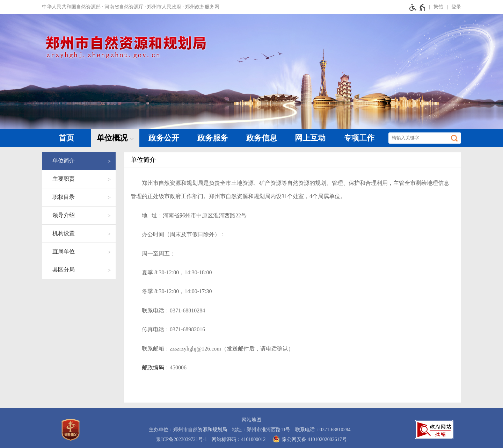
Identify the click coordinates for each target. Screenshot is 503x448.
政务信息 (262, 138)
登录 (456, 7)
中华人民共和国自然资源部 (71, 7)
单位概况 (112, 138)
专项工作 (359, 138)
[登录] (452, 7)
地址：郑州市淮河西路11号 (261, 430)
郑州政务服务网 (202, 7)
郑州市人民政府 (164, 7)
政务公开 (164, 138)
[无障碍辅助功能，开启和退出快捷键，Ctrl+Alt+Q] (418, 7)
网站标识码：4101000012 (239, 439)
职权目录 (64, 197)
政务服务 (213, 138)
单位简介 (64, 161)
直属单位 (64, 251)
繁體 (438, 7)
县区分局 (64, 270)
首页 (66, 138)
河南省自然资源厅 (124, 7)
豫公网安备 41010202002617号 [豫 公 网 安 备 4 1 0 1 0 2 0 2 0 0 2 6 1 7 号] (309, 439)
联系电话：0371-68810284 (323, 430)
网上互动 (310, 138)
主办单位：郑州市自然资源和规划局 (188, 430)
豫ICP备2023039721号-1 (181, 439)
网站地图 (251, 420)
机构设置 (64, 233)
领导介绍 (64, 215)
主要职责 (64, 179)
